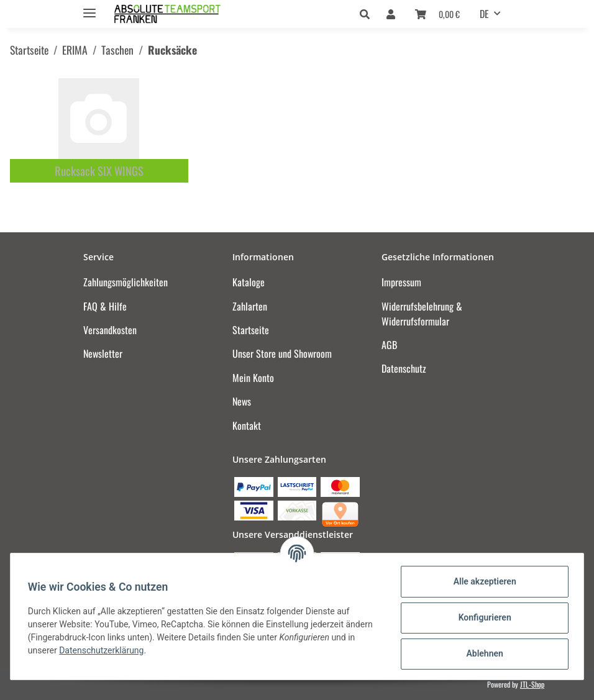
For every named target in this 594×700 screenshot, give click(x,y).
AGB (389, 345)
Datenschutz (404, 368)
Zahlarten (250, 306)
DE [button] (484, 14)
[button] (368, 14)
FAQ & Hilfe (105, 306)
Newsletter (103, 353)
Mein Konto (253, 378)
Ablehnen (482, 653)
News (242, 401)
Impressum (401, 282)
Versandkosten (110, 330)
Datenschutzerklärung (104, 650)
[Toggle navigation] (89, 8)
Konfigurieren (482, 617)
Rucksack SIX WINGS (99, 170)
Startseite (251, 330)
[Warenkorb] (437, 14)
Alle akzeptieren (482, 581)
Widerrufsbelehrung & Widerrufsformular (422, 314)
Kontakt (247, 425)
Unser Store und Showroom (282, 353)
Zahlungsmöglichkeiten (126, 282)
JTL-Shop (532, 684)
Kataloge (249, 282)
